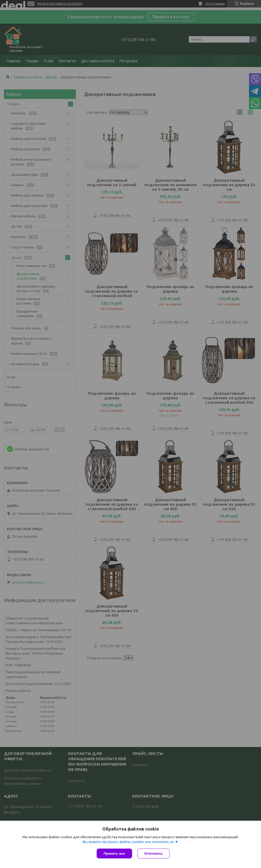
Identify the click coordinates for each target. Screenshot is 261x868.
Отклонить (154, 854)
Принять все (114, 854)
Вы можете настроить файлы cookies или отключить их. (129, 842)
